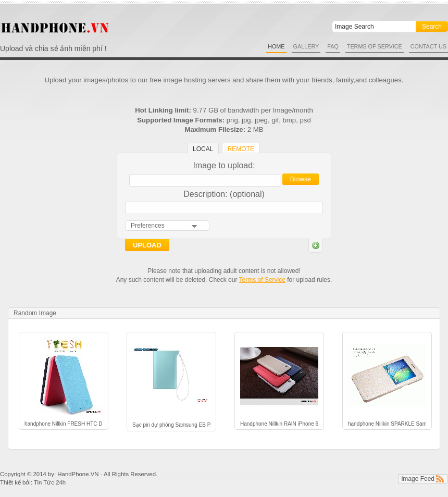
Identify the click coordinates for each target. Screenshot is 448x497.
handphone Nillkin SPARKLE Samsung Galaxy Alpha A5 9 (387, 424)
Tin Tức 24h (50, 482)
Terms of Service (375, 46)
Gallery (306, 46)
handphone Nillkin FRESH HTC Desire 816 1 (64, 424)
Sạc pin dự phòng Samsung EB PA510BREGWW (171, 425)
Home (276, 46)
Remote (241, 149)
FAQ (333, 46)
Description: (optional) (224, 194)
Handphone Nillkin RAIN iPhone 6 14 (279, 424)
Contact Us (428, 46)
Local (203, 149)
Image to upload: (224, 165)
